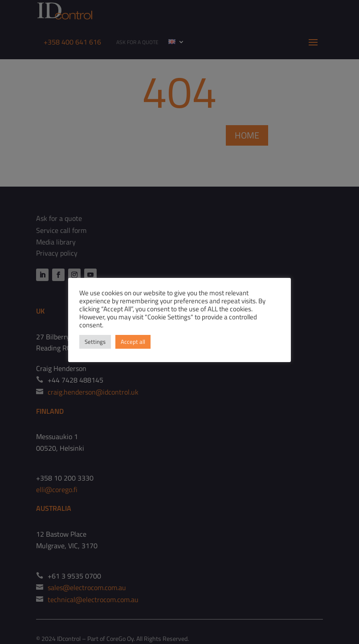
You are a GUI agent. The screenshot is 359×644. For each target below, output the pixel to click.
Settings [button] (95, 342)
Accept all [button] (133, 342)
